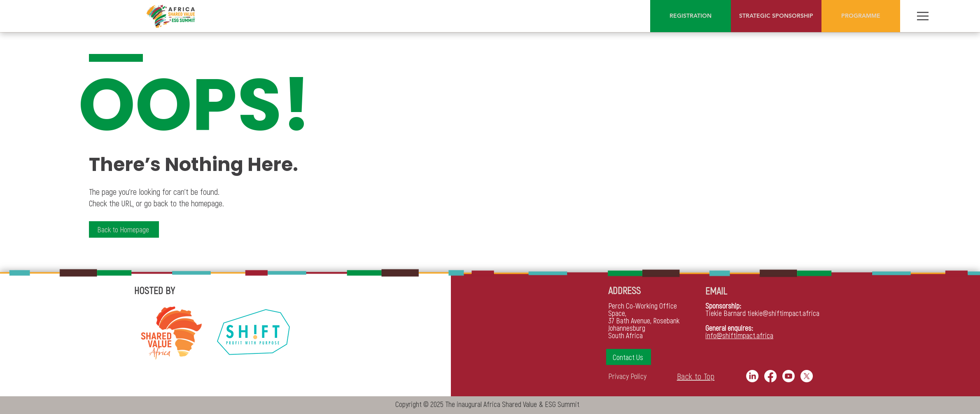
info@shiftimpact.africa (739, 335)
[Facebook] (770, 376)
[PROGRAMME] (861, 16)
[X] (807, 376)
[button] (629, 357)
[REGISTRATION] (691, 16)
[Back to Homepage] (124, 229)
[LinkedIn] (752, 376)
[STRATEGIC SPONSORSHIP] (776, 16)
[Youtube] (789, 376)
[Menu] (923, 16)
